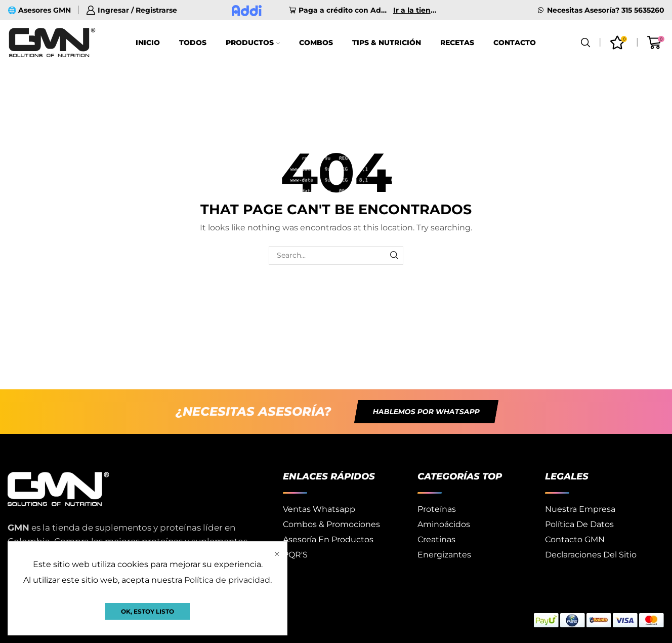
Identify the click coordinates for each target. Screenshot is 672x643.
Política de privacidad (227, 580)
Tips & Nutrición (387, 43)
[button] (426, 412)
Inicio (148, 43)
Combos (316, 43)
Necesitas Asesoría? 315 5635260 (606, 10)
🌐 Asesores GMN (39, 10)
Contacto (515, 43)
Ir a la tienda (416, 10)
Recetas (457, 43)
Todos (193, 43)
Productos (253, 43)
